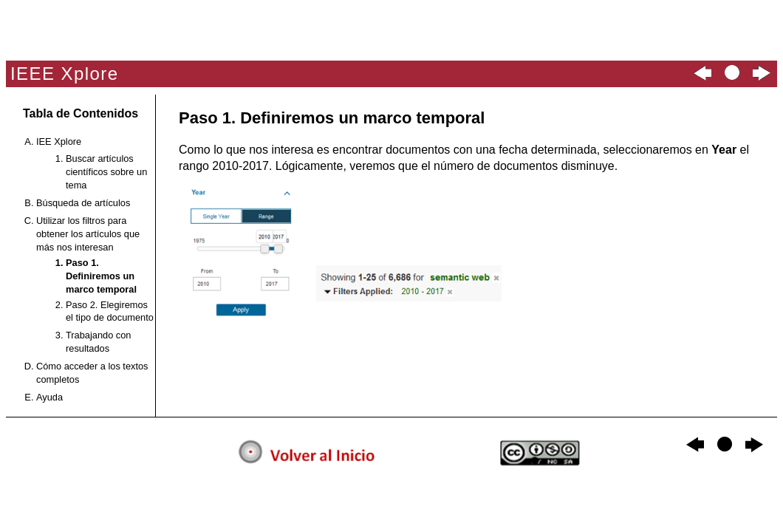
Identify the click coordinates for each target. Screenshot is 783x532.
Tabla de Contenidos (81, 113)
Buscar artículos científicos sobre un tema (106, 172)
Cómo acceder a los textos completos (92, 373)
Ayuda (49, 397)
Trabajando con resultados (98, 342)
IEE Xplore (59, 141)
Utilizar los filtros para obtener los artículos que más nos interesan (88, 234)
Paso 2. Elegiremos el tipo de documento (110, 311)
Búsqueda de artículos (83, 203)
